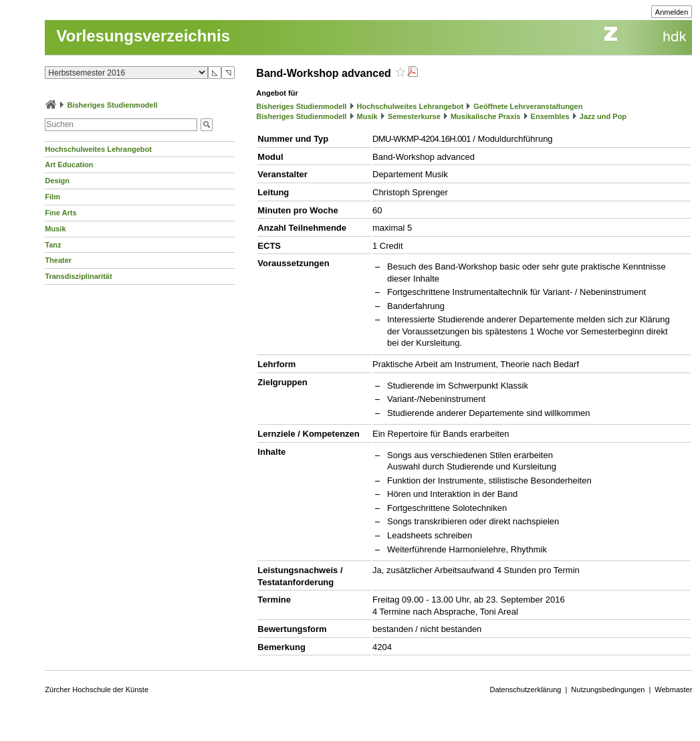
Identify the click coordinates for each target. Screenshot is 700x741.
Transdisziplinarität (78, 276)
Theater (58, 260)
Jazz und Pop (603, 116)
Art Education (69, 165)
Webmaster (673, 690)
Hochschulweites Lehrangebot (98, 149)
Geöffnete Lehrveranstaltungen (528, 106)
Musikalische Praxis (486, 116)
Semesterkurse (414, 116)
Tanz (53, 245)
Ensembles (550, 116)
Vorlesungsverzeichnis (143, 36)
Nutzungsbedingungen (608, 690)
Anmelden (672, 12)
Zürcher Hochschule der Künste (97, 690)
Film (52, 197)
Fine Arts (61, 213)
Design (57, 181)
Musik (55, 229)
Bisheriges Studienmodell (112, 105)
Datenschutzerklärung (525, 690)
